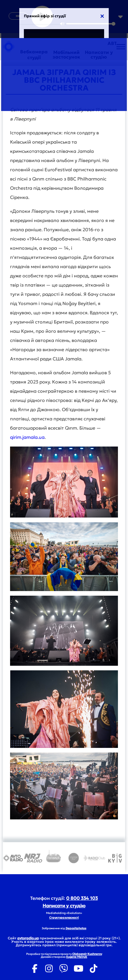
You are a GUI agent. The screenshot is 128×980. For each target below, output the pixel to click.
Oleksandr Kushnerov (87, 954)
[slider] (91, 24)
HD (18, 16)
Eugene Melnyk (77, 957)
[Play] (42, 17)
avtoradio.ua (28, 938)
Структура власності (64, 918)
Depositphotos (76, 928)
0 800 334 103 (82, 898)
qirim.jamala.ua (27, 437)
